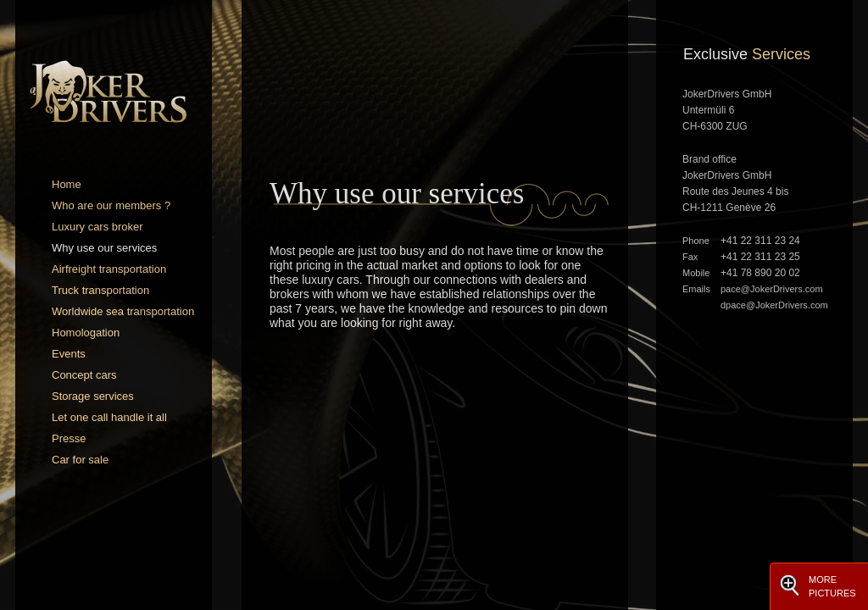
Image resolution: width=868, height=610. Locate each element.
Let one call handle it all (109, 417)
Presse (69, 438)
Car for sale (80, 460)
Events (69, 354)
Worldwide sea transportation (123, 311)
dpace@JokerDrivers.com (774, 305)
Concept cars (84, 375)
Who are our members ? (111, 205)
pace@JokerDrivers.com (772, 289)
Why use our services (104, 248)
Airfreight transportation (109, 269)
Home (67, 184)
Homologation (86, 333)
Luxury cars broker (97, 227)
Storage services (93, 396)
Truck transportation (100, 290)
